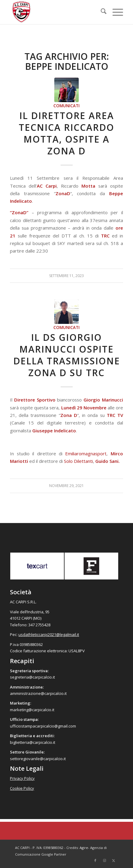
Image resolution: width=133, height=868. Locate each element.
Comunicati (66, 106)
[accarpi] (55, 12)
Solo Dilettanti (78, 461)
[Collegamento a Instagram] (104, 860)
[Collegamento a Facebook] (95, 860)
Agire (84, 848)
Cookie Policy (22, 788)
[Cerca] (101, 12)
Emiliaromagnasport (86, 453)
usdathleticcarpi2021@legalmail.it (49, 634)
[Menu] (115, 12)
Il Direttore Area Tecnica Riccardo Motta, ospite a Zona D (66, 133)
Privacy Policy (22, 778)
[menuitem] (101, 12)
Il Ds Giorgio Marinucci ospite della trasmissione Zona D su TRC (67, 355)
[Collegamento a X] (113, 860)
